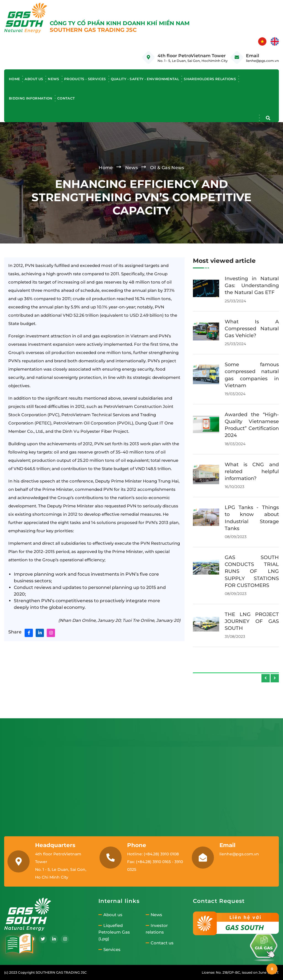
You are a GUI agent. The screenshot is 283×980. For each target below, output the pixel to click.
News (53, 79)
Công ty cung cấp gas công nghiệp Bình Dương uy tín (252, 285)
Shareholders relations (210, 79)
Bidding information (31, 98)
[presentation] (266, 678)
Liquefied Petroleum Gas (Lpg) (114, 932)
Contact (66, 98)
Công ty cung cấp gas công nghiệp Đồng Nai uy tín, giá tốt (252, 564)
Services (109, 950)
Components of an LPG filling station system (252, 521)
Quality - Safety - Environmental (145, 79)
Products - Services (85, 79)
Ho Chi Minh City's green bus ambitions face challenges (252, 329)
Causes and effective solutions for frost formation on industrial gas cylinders (252, 422)
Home (14, 79)
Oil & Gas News (167, 168)
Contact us (160, 943)
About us (34, 79)
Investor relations (157, 929)
